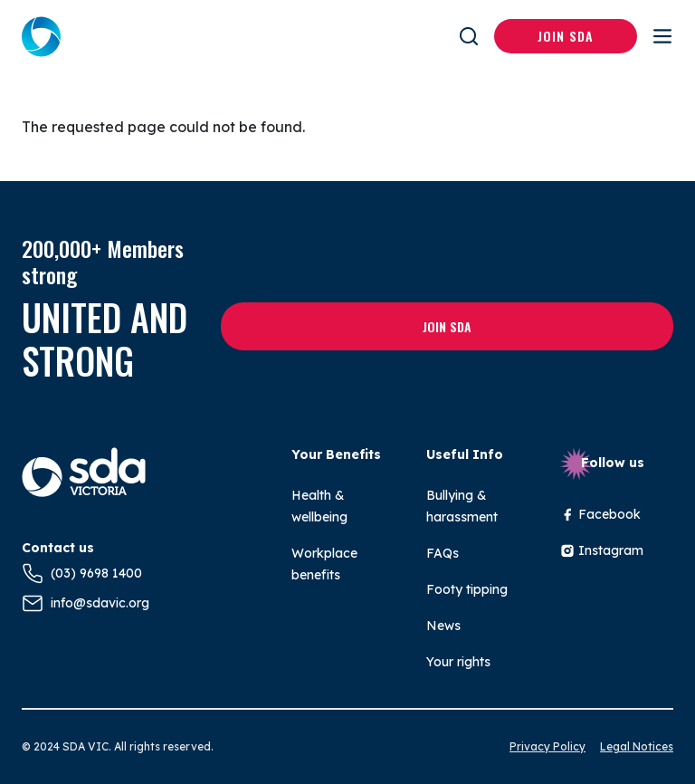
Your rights (458, 662)
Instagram (602, 550)
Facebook (600, 514)
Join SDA (566, 36)
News (443, 626)
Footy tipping (467, 589)
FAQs (443, 553)
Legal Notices (637, 746)
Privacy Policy (547, 746)
